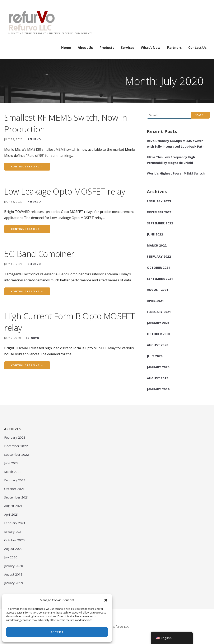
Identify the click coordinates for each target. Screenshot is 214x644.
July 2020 (155, 356)
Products (107, 48)
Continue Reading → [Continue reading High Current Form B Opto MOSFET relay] (27, 365)
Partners (174, 48)
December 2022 (159, 212)
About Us (85, 48)
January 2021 (158, 323)
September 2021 (160, 278)
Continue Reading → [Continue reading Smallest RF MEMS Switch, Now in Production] (27, 166)
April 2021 (155, 301)
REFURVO (34, 139)
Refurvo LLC (30, 27)
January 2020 (158, 367)
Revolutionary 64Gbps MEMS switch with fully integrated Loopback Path (176, 144)
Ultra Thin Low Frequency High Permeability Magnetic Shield (171, 160)
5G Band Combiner (39, 254)
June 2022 (155, 234)
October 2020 (159, 334)
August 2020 (158, 345)
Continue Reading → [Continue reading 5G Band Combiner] (27, 291)
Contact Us (197, 48)
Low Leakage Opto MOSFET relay (65, 191)
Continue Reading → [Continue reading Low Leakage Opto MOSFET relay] (27, 229)
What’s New (151, 48)
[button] (106, 600)
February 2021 (159, 312)
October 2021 (159, 267)
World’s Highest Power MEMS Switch (176, 173)
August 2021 (158, 290)
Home (66, 48)
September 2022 (160, 223)
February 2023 (159, 201)
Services (128, 48)
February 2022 (159, 256)
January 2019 (158, 389)
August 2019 (158, 378)
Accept (57, 632)
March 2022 (157, 245)
